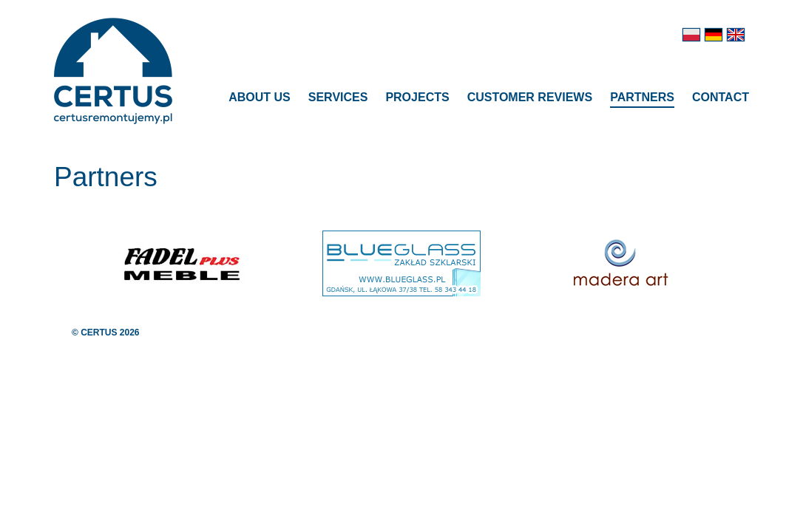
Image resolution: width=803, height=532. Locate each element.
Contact (721, 97)
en (736, 35)
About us (260, 97)
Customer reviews (530, 97)
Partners (642, 97)
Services (338, 97)
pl (691, 35)
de (714, 35)
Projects (417, 97)
